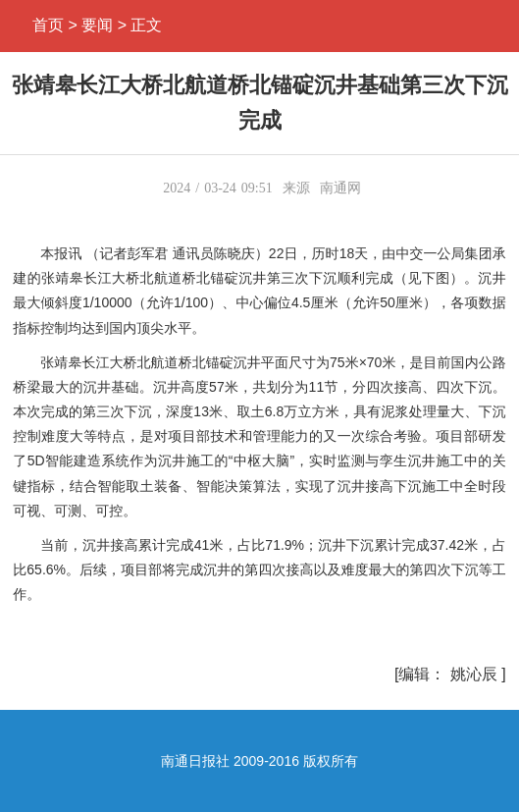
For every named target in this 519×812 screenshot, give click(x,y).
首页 (48, 25)
